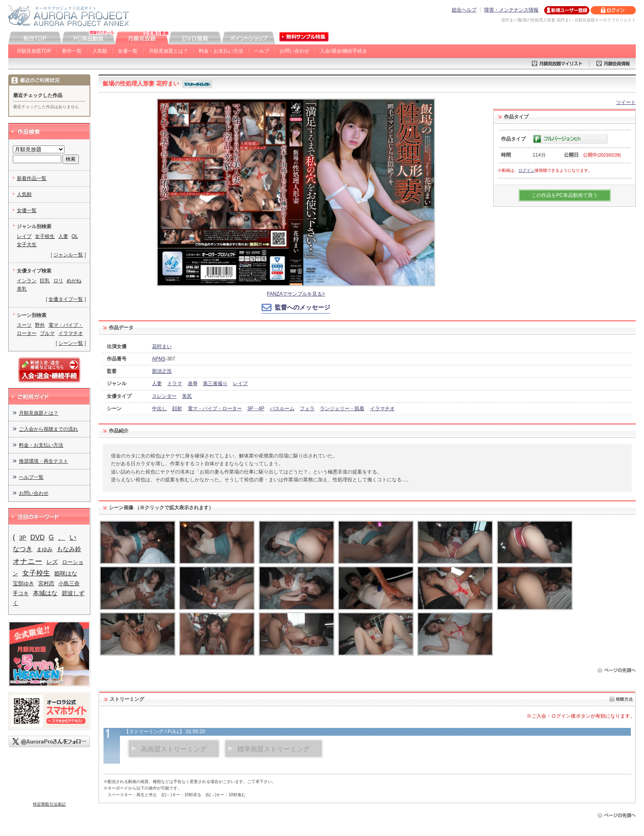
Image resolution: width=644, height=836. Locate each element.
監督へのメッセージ (302, 307)
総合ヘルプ (464, 10)
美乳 (22, 289)
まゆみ (45, 549)
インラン (27, 281)
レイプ (240, 383)
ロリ (58, 281)
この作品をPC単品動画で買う (565, 195)
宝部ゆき (23, 583)
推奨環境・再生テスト (44, 461)
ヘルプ (262, 51)
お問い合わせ (294, 51)
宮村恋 (46, 583)
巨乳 (45, 281)
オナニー (28, 561)
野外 (40, 325)
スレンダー (164, 396)
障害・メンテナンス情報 (511, 10)
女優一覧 (128, 51)
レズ (52, 562)
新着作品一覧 (32, 178)
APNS (159, 359)
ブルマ (47, 333)
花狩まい (162, 346)
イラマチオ (382, 409)
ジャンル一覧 (68, 255)
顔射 (177, 409)
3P (23, 538)
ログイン (527, 170)
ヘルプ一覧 (31, 477)
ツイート (626, 102)
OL (75, 236)
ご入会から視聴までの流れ (48, 429)
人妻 (157, 383)
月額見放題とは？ (168, 51)
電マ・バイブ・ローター (215, 409)
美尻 (187, 396)
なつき (23, 549)
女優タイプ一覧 (66, 299)
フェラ (307, 409)
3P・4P (256, 409)
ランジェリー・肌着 (342, 409)
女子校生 (45, 236)
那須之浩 (162, 371)
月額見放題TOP (34, 51)
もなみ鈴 (69, 549)
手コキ (21, 593)
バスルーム (282, 409)
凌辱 (193, 383)
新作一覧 (72, 51)
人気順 (100, 51)
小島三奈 (69, 583)
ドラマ (175, 383)
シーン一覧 (71, 343)
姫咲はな (66, 573)
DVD (38, 537)
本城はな (45, 593)
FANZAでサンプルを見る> (296, 294)
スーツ (24, 325)
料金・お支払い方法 (221, 51)
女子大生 (27, 245)
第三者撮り (215, 383)
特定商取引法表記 (49, 804)
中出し (159, 409)
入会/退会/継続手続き (344, 51)
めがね (74, 281)
